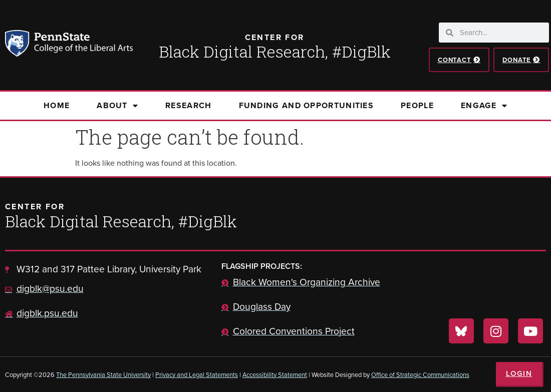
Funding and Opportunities (307, 105)
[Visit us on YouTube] (530, 331)
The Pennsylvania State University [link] (103, 375)
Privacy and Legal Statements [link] (197, 375)
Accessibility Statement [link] (275, 375)
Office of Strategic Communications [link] (420, 375)
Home (57, 105)
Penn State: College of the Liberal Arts (82, 45)
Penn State (19, 45)
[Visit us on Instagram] (496, 331)
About (117, 106)
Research (188, 105)
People (417, 105)
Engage (484, 106)
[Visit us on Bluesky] (461, 331)
